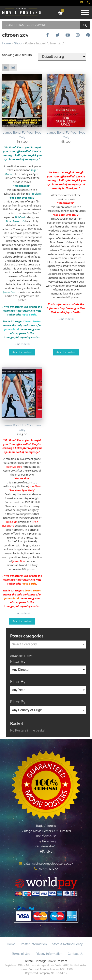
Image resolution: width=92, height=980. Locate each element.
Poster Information (34, 944)
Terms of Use (21, 954)
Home (6, 43)
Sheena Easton (32, 590)
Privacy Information (49, 954)
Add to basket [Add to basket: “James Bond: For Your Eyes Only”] (22, 352)
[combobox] (41, 25)
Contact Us (75, 954)
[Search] (85, 25)
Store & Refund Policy (67, 944)
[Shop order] (62, 57)
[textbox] (48, 644)
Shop (18, 43)
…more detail (22, 344)
